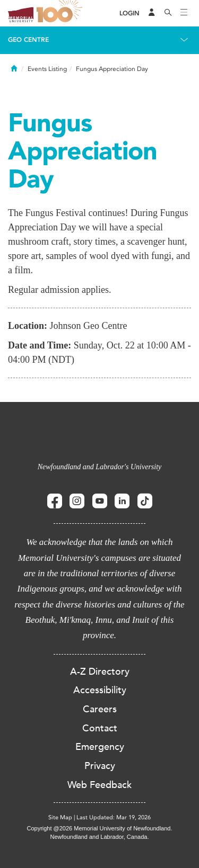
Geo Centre (28, 40)
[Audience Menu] (152, 13)
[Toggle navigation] (184, 13)
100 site (61, 13)
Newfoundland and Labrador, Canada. (100, 837)
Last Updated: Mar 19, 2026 (114, 817)
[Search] (168, 13)
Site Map (60, 817)
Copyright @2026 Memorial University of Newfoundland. (99, 828)
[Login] (129, 14)
